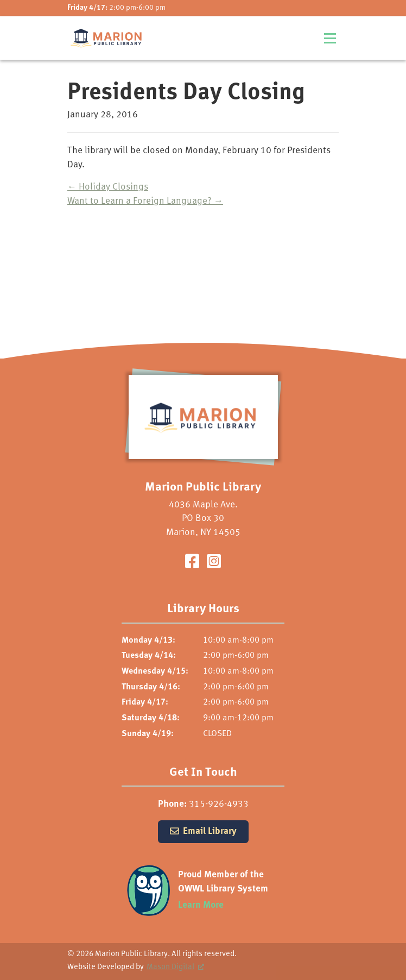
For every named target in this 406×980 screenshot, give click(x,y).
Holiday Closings (108, 187)
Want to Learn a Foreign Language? (145, 201)
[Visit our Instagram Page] (214, 563)
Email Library (210, 831)
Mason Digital (170, 967)
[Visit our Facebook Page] (192, 563)
